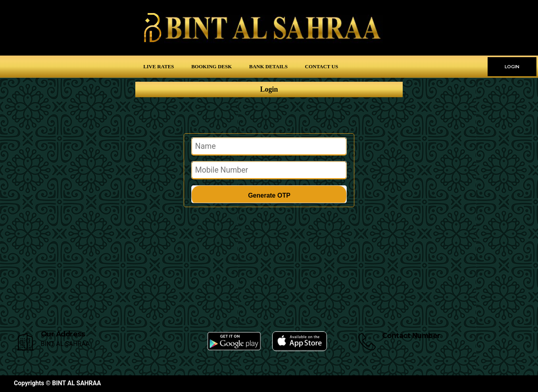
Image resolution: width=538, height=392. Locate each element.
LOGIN (512, 67)
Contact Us (322, 66)
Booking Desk (211, 66)
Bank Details (268, 66)
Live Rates (159, 66)
